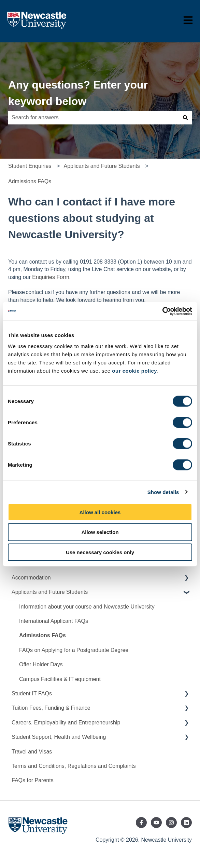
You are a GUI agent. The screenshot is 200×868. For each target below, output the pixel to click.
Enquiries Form (51, 277)
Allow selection (100, 532)
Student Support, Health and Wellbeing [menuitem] (59, 737)
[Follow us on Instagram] (171, 823)
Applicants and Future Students (102, 166)
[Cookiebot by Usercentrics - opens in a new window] (162, 311)
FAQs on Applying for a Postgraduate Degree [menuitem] (74, 650)
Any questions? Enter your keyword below (78, 93)
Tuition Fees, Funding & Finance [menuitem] (51, 708)
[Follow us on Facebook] (141, 823)
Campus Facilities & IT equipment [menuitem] (60, 679)
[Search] (185, 118)
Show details (163, 492)
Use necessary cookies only (100, 552)
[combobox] (94, 118)
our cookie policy (134, 370)
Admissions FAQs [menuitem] (42, 635)
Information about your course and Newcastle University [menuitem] (87, 607)
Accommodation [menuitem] (31, 578)
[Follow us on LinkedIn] (186, 823)
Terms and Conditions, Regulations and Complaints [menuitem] (74, 766)
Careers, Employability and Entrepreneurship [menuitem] (66, 723)
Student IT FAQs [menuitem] (32, 693)
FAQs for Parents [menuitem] (33, 780)
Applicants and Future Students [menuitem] (50, 592)
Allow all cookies (100, 512)
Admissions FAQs (30, 181)
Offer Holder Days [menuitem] (41, 664)
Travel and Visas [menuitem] (32, 752)
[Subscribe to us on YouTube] (156, 823)
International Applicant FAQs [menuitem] (54, 621)
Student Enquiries (30, 166)
